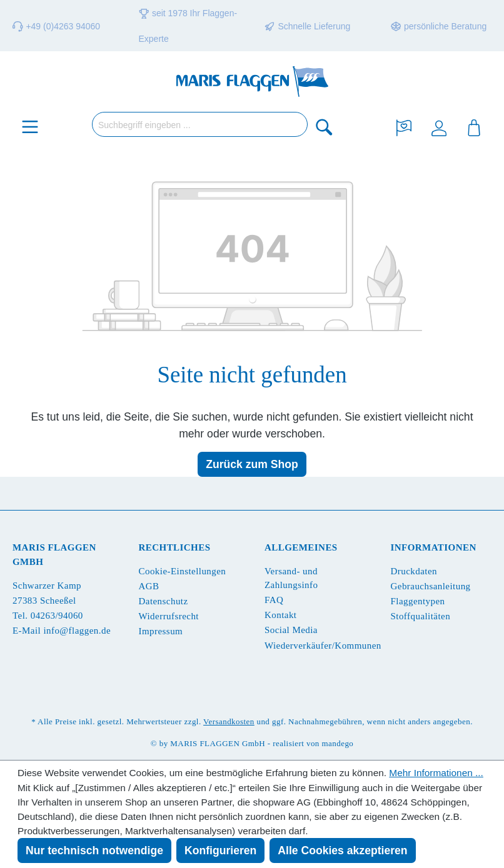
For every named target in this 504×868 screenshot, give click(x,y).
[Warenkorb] (474, 127)
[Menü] (30, 127)
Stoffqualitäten (421, 616)
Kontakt (280, 615)
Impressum (161, 631)
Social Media (291, 630)
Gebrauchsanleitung (431, 586)
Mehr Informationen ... (436, 773)
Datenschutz (164, 601)
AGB (149, 586)
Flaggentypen (418, 601)
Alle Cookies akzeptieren (342, 851)
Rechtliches (175, 547)
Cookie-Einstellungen (183, 571)
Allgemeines (301, 547)
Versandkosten (229, 721)
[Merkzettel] (404, 127)
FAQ (274, 600)
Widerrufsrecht (169, 616)
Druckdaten (414, 571)
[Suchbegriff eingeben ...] (200, 124)
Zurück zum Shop (252, 464)
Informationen (434, 547)
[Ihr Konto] (439, 127)
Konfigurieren (220, 851)
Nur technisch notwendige (94, 851)
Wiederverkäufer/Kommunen (323, 646)
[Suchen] (325, 127)
